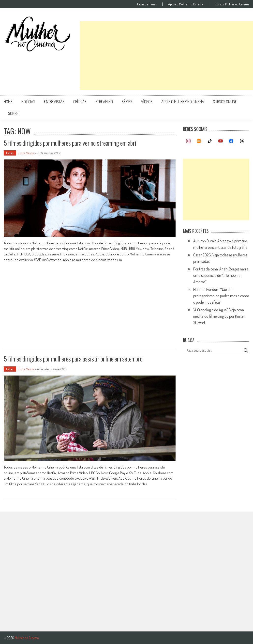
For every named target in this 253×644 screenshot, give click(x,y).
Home (8, 102)
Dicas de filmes (147, 4)
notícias (28, 102)
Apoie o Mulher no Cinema (186, 4)
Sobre (13, 113)
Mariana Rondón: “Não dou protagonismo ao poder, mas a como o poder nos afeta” (221, 296)
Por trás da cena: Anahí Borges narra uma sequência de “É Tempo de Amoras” (221, 275)
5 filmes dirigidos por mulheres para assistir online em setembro (73, 359)
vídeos (147, 102)
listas (10, 153)
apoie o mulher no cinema (183, 102)
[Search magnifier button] (246, 350)
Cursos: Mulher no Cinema (232, 4)
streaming (104, 102)
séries (127, 102)
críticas (80, 102)
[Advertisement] (166, 56)
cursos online (225, 102)
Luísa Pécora (26, 153)
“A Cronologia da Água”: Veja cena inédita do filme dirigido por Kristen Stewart (219, 316)
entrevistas (54, 102)
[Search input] (214, 350)
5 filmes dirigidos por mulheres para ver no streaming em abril (71, 143)
